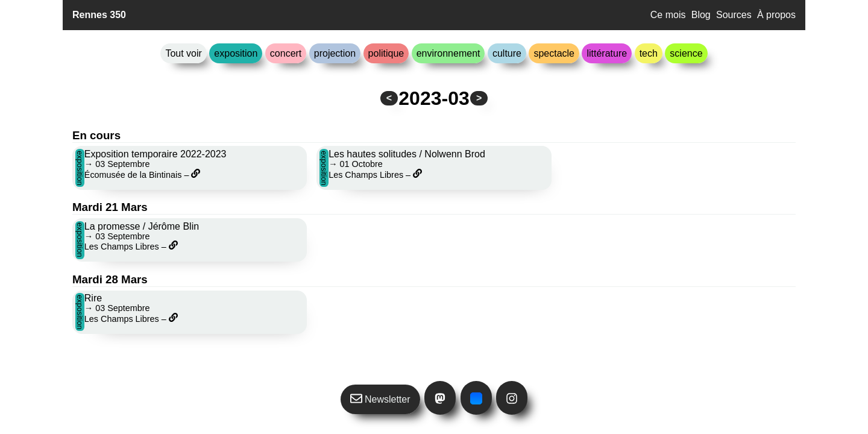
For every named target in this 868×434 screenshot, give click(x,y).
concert (286, 53)
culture (507, 53)
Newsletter (380, 398)
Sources (734, 15)
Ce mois (668, 15)
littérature (607, 53)
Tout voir (183, 53)
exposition (236, 53)
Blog (701, 15)
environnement (448, 53)
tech (649, 53)
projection (335, 53)
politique (386, 53)
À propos (776, 15)
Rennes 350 (99, 15)
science (686, 53)
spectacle (554, 53)
